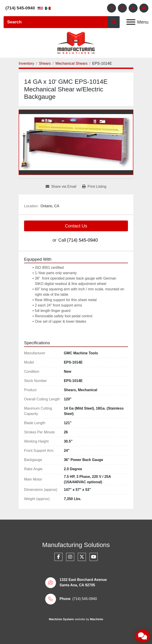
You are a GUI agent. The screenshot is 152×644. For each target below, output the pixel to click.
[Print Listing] (94, 187)
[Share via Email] (61, 187)
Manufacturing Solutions (76, 545)
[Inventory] (26, 63)
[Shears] (45, 63)
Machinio (97, 619)
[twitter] (133, 8)
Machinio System (61, 619)
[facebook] (112, 8)
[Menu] (131, 22)
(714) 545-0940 (20, 8)
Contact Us (76, 226)
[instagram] (122, 8)
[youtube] (144, 8)
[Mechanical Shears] (72, 63)
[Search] (56, 22)
